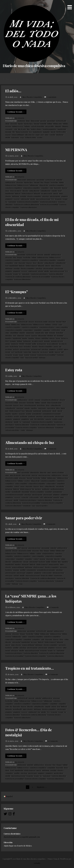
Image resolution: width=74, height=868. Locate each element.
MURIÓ (22, 344)
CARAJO (55, 324)
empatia (54, 191)
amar (49, 472)
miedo (54, 411)
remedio (52, 135)
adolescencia (31, 179)
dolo (15, 335)
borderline (54, 182)
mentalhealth (16, 492)
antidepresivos (10, 182)
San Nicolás (19, 352)
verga (22, 137)
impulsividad (62, 129)
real (12, 352)
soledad (40, 271)
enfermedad (33, 562)
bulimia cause (57, 123)
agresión (43, 121)
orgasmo (16, 570)
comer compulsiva (62, 327)
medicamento (47, 411)
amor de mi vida (15, 475)
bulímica (27, 126)
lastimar (20, 341)
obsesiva (35, 346)
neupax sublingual (18, 135)
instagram (9, 489)
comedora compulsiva (56, 185)
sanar (62, 497)
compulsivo (45, 188)
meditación (46, 489)
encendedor (60, 486)
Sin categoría (19, 118)
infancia (38, 338)
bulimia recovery (18, 126)
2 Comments (51, 524)
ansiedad (59, 179)
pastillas (23, 570)
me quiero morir (47, 193)
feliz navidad (42, 335)
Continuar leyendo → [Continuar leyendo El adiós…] (16, 112)
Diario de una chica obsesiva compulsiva (34, 66)
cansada (44, 402)
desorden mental (30, 405)
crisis (15, 129)
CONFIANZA (56, 330)
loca (30, 132)
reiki (41, 497)
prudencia (32, 416)
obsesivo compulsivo (34, 196)
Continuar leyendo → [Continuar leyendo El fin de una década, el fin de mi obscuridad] (16, 246)
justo (7, 411)
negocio (8, 135)
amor (7, 475)
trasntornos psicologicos (48, 202)
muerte (56, 193)
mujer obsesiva (56, 265)
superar (57, 352)
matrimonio (37, 411)
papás (38, 135)
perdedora (9, 416)
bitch (64, 321)
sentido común (57, 419)
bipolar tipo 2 (28, 123)
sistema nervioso (58, 573)
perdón (16, 416)
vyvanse (40, 137)
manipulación (37, 132)
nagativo (15, 414)
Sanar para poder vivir (24, 518)
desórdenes (41, 405)
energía (26, 562)
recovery (17, 199)
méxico (8, 344)
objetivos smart (39, 567)
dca (11, 706)
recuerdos (25, 497)
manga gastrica (54, 564)
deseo (7, 191)
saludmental (32, 712)
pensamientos (37, 414)
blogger (47, 182)
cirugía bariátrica (48, 553)
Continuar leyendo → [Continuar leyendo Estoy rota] (16, 391)
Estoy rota (14, 370)
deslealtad (59, 333)
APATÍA (31, 400)
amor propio (26, 475)
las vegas (34, 642)
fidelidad (50, 335)
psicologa (46, 196)
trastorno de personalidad (49, 204)
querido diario (58, 773)
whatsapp (42, 357)
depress (65, 188)
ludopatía (37, 193)
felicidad (54, 562)
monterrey (15, 344)
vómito (23, 430)
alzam (7, 123)
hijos (28, 129)
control (17, 486)
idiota (58, 408)
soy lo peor (44, 352)
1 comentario (52, 97)
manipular (46, 132)
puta (32, 419)
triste (22, 357)
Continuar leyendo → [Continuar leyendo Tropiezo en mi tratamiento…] (16, 689)
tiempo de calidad (47, 575)
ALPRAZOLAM (61, 121)
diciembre (9, 335)
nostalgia (23, 196)
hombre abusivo (36, 129)
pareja (56, 346)
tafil (62, 352)
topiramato (15, 137)
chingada (58, 126)
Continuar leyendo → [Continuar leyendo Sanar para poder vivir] (16, 539)
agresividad (51, 121)
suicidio (8, 137)
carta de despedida (38, 126)
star (39, 712)
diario (7, 770)
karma (58, 338)
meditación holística (57, 489)
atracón (31, 321)
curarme (42, 559)
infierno (52, 338)
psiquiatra (64, 196)
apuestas (8, 550)
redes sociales (34, 497)
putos (47, 135)
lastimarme (27, 341)
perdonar (9, 349)
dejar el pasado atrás (54, 402)
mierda (53, 132)
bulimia (50, 123)
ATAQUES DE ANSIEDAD (50, 400)
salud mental (25, 199)
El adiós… (13, 91)
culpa (7, 333)
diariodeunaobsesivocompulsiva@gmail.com (22, 837)
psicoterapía (59, 268)
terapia (65, 199)
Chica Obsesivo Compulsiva (32, 97)
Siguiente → (42, 787)
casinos (39, 553)
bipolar (20, 123)
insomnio (8, 132)
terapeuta (58, 199)
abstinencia (21, 121)
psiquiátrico (25, 419)
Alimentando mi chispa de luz (30, 442)
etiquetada (21, 335)
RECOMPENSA (39, 419)
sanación (48, 419)
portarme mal (36, 349)
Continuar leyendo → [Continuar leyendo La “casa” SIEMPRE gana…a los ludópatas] (16, 622)
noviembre (27, 346)
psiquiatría (9, 199)
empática (34, 408)
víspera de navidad (31, 357)
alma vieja (43, 472)
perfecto (16, 349)
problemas (24, 416)
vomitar (8, 584)
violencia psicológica (12, 430)
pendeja (29, 414)
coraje (63, 330)
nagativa (8, 414)
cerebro (27, 481)
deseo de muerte (16, 191)
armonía (37, 400)
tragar (21, 355)
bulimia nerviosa (11, 185)
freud (60, 191)
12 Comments (53, 674)
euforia (54, 706)
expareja (34, 335)
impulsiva (9, 338)
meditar (8, 492)
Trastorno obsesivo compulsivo (26, 427)
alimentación (34, 472)
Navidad (28, 344)
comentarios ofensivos (47, 327)
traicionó (33, 355)
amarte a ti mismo (58, 472)
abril (19, 472)
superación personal (43, 199)
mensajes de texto (57, 341)
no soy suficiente (52, 344)
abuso (28, 121)
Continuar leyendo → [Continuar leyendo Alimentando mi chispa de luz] (16, 463)
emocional (20, 408)
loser (23, 411)
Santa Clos (36, 352)
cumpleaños (30, 333)
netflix (34, 344)
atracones (14, 123)
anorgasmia (45, 548)
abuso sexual (35, 121)
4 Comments (52, 449)
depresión (57, 188)
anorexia (40, 254)
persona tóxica (25, 349)
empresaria (42, 408)
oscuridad (48, 492)
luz (33, 489)
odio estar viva (30, 135)
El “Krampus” (17, 292)
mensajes (47, 341)
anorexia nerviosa (44, 475)
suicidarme (60, 135)
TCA (53, 199)
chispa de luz (44, 185)
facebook (42, 562)
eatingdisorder (45, 191)
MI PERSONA (16, 150)
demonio (52, 333)
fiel (55, 335)
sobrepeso (9, 500)
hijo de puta (22, 129)
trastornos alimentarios (29, 207)
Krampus (13, 341)
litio (14, 132)
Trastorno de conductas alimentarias (26, 204)
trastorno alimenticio (56, 274)
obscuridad (25, 492)
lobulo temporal (27, 193)
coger (60, 324)
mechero (38, 489)
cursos (22, 486)
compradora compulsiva (31, 188)
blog (42, 182)
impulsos (31, 338)
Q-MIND (60, 349)
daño (47, 333)
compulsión (61, 260)
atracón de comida (41, 321)
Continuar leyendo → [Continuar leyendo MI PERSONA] (16, 171)
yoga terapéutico (42, 506)
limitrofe (18, 193)
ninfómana (16, 196)
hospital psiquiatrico (50, 129)
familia (48, 562)
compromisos (28, 330)
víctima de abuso (30, 137)
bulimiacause (34, 185)
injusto (63, 408)
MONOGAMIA (61, 132)
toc (6, 202)
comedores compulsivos (14, 188)
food (7, 265)
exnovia (28, 335)
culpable (22, 333)
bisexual (37, 123)
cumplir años (40, 333)
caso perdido (49, 126)
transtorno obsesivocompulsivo (28, 202)
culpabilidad (14, 333)
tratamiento (59, 427)
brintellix (43, 123)
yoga (33, 506)
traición (27, 355)
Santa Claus (27, 352)
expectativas (51, 408)
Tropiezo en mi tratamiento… (30, 668)
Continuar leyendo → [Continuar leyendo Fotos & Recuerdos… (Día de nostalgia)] (16, 756)
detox (48, 405)
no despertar (41, 344)
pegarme (22, 414)
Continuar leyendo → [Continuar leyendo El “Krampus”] (16, 313)
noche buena (14, 346)
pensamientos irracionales (52, 414)
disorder (25, 191)
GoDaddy (37, 863)
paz (60, 346)
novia (21, 346)
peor (42, 135)
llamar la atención (22, 132)
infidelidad (45, 338)
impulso (25, 338)
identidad (60, 335)
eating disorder (34, 191)
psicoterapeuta (55, 196)
